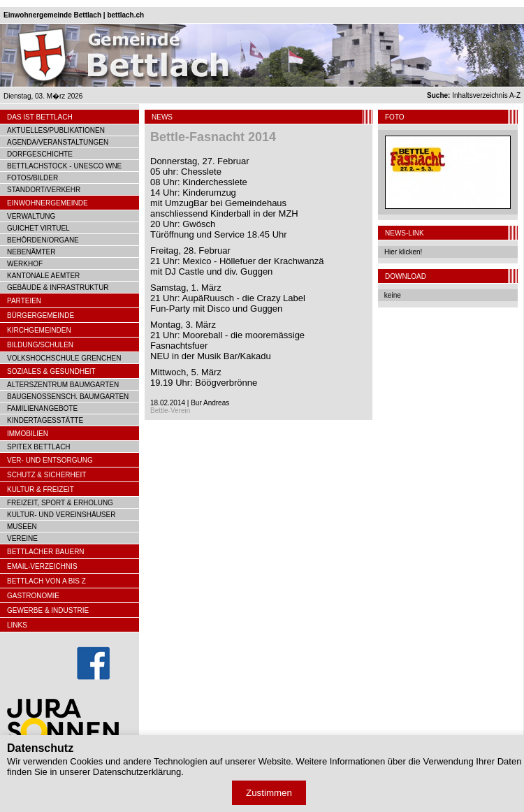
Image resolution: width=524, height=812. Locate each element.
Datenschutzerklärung (137, 772)
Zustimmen (269, 793)
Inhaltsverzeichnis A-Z (474, 95)
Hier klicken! (403, 252)
